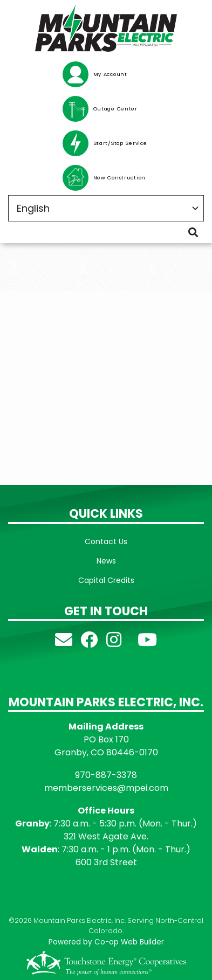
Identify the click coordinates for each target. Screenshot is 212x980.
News (106, 561)
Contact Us (106, 541)
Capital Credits (106, 580)
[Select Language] (106, 208)
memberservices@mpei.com (106, 788)
